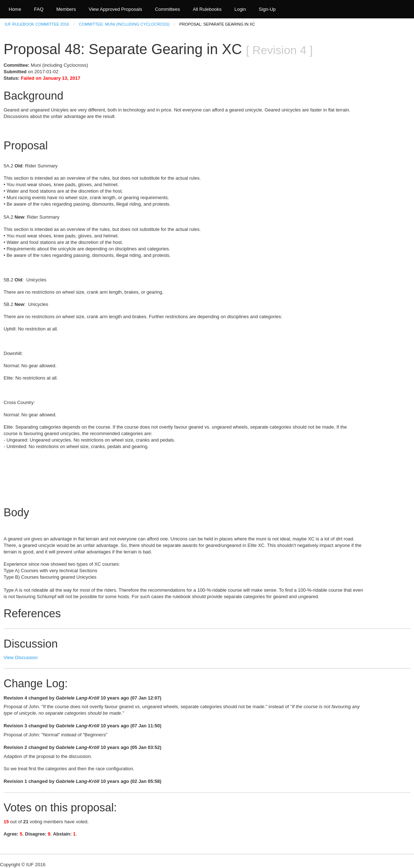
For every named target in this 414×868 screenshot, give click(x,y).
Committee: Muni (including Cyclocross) (124, 24)
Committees (167, 9)
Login (240, 9)
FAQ (39, 9)
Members (66, 9)
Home (15, 9)
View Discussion (21, 657)
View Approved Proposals (116, 9)
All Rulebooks (207, 9)
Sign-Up (267, 9)
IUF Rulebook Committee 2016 (37, 24)
